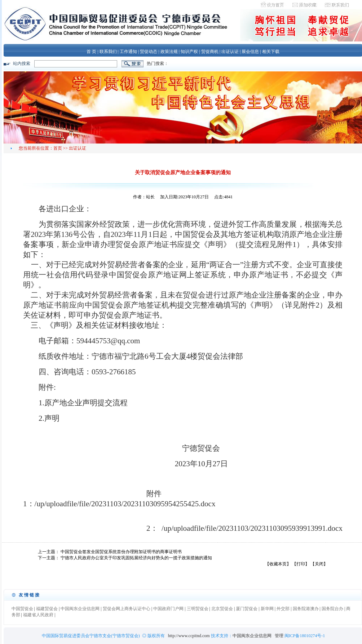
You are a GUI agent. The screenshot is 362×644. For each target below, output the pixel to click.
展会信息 (250, 52)
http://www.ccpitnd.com (189, 636)
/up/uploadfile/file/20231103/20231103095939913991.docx (252, 528)
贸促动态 (149, 52)
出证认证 (230, 52)
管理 (280, 636)
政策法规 (169, 52)
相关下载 (271, 52)
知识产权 (189, 52)
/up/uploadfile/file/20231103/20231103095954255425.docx (125, 504)
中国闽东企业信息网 (252, 636)
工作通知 (128, 52)
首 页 (91, 52)
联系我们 (108, 52)
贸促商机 (210, 52)
